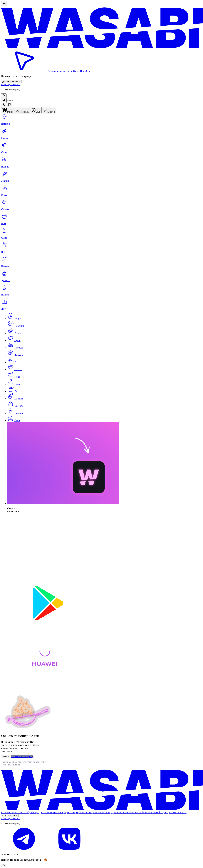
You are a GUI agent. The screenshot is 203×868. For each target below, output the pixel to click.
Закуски (15, 355)
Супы (14, 384)
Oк (4, 865)
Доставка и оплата (177, 812)
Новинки (16, 326)
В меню (6, 757)
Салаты (15, 369)
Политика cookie (137, 812)
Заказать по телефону (22, 756)
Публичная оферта (86, 812)
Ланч (14, 420)
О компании (7, 812)
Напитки (15, 413)
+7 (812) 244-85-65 (11, 84)
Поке (13, 377)
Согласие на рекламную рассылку (59, 812)
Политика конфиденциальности (112, 812)
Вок (13, 391)
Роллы (14, 333)
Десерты (15, 406)
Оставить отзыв (10, 816)
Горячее (15, 399)
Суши (14, 340)
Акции (14, 319)
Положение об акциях (156, 812)
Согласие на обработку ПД (27, 812)
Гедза (14, 362)
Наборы (15, 348)
